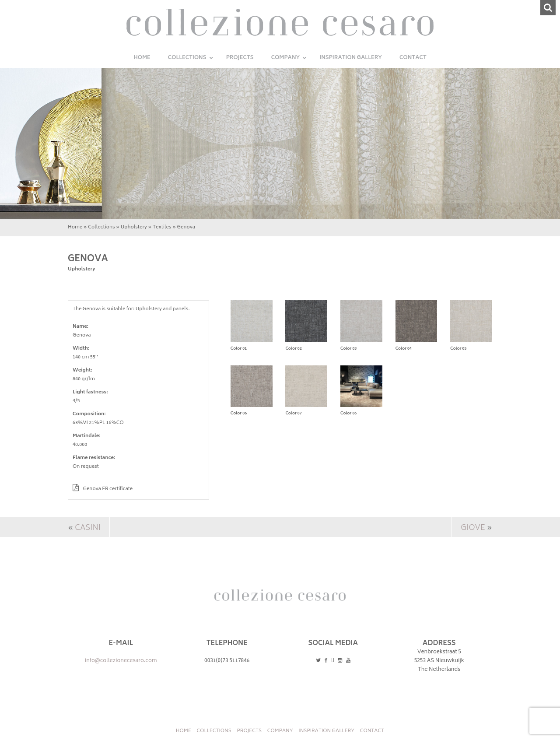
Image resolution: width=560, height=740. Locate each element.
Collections (101, 227)
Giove (473, 528)
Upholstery (134, 227)
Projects (249, 731)
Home (75, 227)
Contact (372, 731)
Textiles (162, 227)
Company (280, 731)
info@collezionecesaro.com (121, 661)
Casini (87, 528)
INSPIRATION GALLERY (326, 731)
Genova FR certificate (103, 489)
